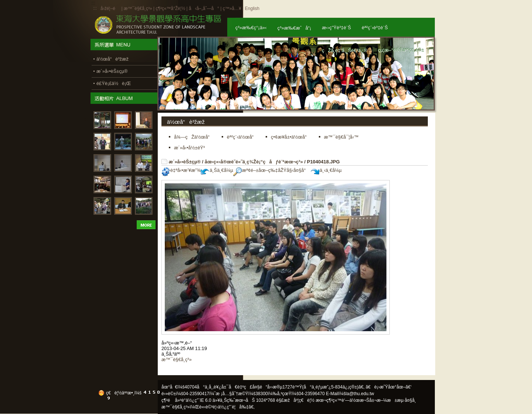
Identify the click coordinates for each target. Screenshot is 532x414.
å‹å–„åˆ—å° (204, 9)
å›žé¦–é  (110, 9)
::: (95, 8)
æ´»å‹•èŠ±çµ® (185, 162)
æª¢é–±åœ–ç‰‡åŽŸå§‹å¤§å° (271, 170)
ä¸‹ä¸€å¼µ (326, 170)
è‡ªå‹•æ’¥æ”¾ (181, 170)
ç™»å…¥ (232, 9)
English (252, 9)
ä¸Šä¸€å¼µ (217, 170)
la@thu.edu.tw (360, 394)
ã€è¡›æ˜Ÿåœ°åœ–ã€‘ (389, 387)
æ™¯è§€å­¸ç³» (139, 9)
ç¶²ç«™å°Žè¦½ (170, 9)
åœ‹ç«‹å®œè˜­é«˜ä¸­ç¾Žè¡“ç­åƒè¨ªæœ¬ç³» (254, 162)
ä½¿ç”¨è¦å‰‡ (233, 407)
